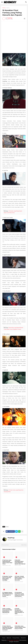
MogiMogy (11, 538)
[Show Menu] (2, 2)
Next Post (24, 545)
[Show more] (22, 531)
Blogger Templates (14, 642)
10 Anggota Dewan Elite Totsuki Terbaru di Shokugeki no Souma (8, 594)
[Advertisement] (14, 38)
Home (4, 8)
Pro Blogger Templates (13, 640)
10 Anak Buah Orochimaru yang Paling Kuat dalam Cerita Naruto (19, 594)
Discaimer (23, 638)
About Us (9, 638)
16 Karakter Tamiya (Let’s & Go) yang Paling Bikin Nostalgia (7, 578)
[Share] (24, 19)
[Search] (26, 2)
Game (8, 8)
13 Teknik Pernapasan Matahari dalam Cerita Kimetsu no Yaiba (19, 611)
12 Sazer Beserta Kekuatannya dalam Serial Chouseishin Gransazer (8, 628)
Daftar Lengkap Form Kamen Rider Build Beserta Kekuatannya (7, 611)
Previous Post (5, 545)
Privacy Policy (16, 638)
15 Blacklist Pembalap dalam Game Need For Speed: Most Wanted (20, 562)
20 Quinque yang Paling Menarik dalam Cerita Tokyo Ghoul (7, 562)
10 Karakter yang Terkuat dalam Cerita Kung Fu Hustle (20, 627)
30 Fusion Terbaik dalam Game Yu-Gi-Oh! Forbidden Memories (20, 578)
